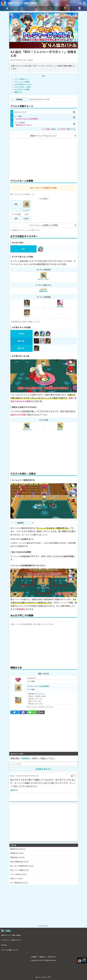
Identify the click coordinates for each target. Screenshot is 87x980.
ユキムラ (27, 307)
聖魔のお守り (44, 291)
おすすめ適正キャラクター (23, 84)
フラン (27, 316)
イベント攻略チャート (22, 79)
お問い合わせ (52, 957)
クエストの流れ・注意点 (22, 87)
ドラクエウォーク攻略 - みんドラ (11, 940)
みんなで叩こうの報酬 (22, 89)
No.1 (12, 776)
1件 (32, 60)
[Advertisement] (44, 158)
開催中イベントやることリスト (44, 136)
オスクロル (60, 307)
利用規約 (34, 957)
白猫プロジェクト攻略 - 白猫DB (22, 3)
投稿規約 (26, 758)
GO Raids (4, 945)
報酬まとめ (18, 92)
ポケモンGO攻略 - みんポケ (10, 950)
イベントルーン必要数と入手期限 (44, 225)
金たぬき (60, 430)
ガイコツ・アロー (44, 279)
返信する (14, 790)
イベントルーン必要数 (22, 82)
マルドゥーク (27, 430)
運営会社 (42, 957)
